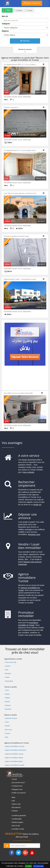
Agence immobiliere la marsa (14, 746)
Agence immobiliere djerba (14, 761)
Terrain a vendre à (11, 107)
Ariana (7, 677)
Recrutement (16, 807)
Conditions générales (19, 816)
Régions (5, 31)
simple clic (37, 505)
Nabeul (7, 698)
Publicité (15, 811)
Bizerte (7, 702)
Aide (13, 801)
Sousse (7, 666)
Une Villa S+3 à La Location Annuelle (18, 393)
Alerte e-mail (16, 804)
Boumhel (8, 709)
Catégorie (6, 24)
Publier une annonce (19, 793)
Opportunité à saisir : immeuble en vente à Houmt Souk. (21, 279)
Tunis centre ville (10, 662)
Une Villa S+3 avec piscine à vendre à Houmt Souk (21, 193)
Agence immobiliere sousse (14, 754)
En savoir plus (38, 866)
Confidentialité (17, 819)
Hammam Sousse (11, 718)
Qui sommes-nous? (18, 783)
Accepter (28, 866)
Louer (30, 10)
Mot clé (5, 16)
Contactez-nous (17, 786)
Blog (13, 797)
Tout (8, 10)
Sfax (6, 670)
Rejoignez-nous (34, 534)
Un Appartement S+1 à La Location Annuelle (21, 150)
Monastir (8, 674)
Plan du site (16, 826)
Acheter (19, 10)
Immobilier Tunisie (18, 829)
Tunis (7, 690)
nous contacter (29, 472)
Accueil (14, 779)
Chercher (25, 41)
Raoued (7, 705)
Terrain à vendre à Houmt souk (16, 236)
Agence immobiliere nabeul (14, 758)
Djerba (7, 694)
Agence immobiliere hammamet (15, 750)
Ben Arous (8, 730)
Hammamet (9, 681)
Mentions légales (18, 822)
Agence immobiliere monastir (14, 765)
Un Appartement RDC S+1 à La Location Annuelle (21, 64)
